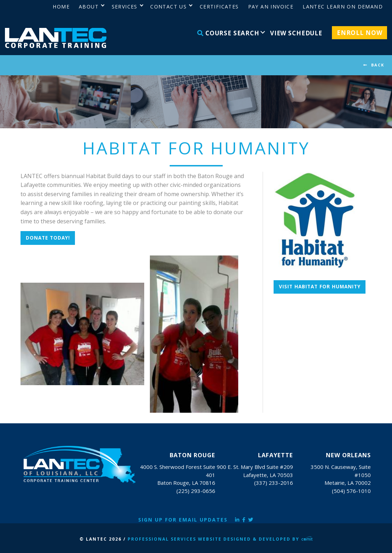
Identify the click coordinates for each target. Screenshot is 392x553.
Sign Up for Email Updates (183, 520)
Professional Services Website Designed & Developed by (220, 539)
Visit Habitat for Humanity (320, 287)
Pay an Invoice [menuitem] (271, 7)
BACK (378, 65)
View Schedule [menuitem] (296, 33)
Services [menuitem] (125, 7)
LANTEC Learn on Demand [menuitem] (343, 7)
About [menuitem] (89, 7)
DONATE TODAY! (48, 238)
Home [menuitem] (61, 7)
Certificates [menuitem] (219, 7)
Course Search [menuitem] (228, 33)
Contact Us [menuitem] (168, 7)
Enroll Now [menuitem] (360, 33)
